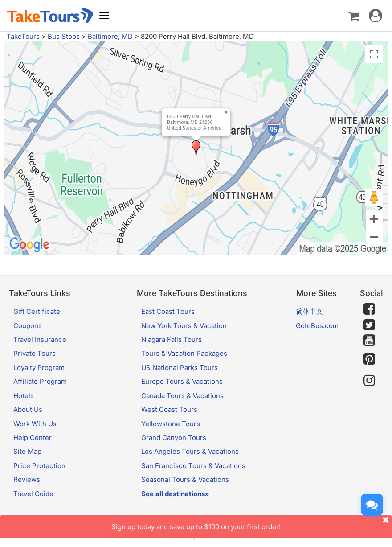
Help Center (33, 438)
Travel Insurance (40, 339)
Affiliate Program (40, 381)
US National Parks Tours (180, 368)
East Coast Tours (168, 311)
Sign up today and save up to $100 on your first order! (252, 523)
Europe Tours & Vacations (182, 381)
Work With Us (35, 424)
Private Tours (35, 353)
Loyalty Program (39, 368)
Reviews (27, 479)
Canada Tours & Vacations (182, 396)
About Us (28, 409)
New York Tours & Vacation (184, 326)
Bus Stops (64, 36)
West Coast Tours (169, 409)
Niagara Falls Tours (171, 339)
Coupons (28, 326)
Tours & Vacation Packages (184, 353)
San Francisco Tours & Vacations (193, 466)
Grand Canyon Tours (174, 438)
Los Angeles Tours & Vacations (190, 451)
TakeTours (23, 36)
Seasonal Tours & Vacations (185, 479)
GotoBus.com (317, 326)
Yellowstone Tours (171, 424)
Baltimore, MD (110, 36)
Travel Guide (33, 494)
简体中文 (310, 311)
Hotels (24, 396)
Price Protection (39, 466)
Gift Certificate (37, 311)
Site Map (27, 451)
